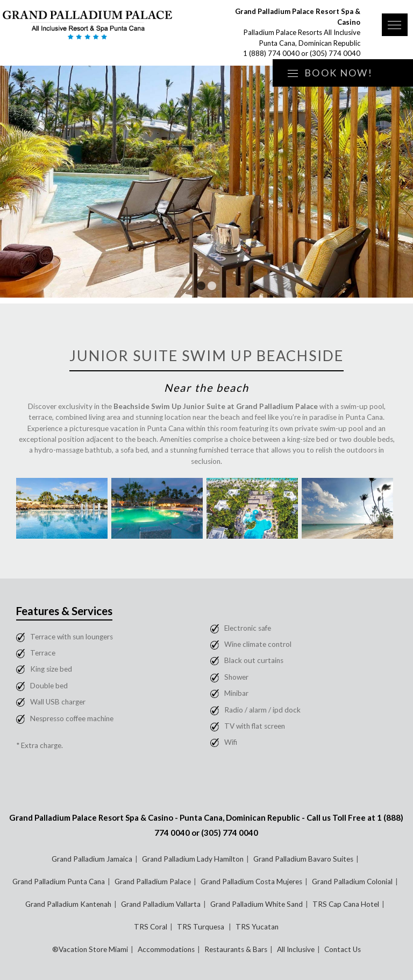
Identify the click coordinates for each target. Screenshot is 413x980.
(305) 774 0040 (335, 53)
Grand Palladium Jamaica (92, 859)
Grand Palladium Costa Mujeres (251, 882)
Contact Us (343, 949)
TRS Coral (151, 927)
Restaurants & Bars (236, 949)
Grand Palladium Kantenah (68, 904)
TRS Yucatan (257, 927)
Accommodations (166, 949)
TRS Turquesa (201, 927)
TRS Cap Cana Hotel (346, 904)
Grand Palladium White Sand (257, 904)
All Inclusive (296, 949)
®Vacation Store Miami (90, 949)
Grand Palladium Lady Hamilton (193, 859)
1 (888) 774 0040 (271, 53)
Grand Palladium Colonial (352, 882)
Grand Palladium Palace (153, 882)
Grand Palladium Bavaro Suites (303, 859)
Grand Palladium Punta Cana (59, 882)
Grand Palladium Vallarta (161, 904)
